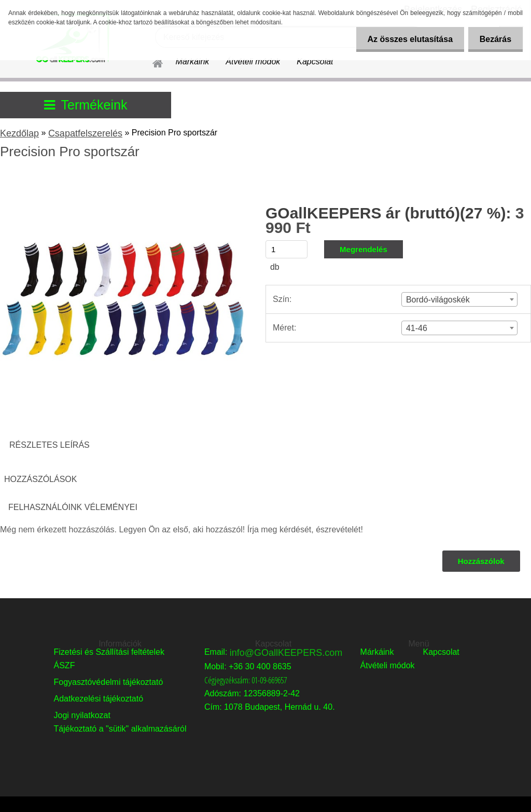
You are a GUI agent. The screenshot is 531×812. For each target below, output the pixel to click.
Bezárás (494, 39)
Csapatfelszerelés (85, 133)
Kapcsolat (315, 61)
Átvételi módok (253, 61)
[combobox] (459, 299)
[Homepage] (151, 62)
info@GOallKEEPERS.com (286, 653)
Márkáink (192, 61)
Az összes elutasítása (405, 39)
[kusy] (287, 249)
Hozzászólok (481, 561)
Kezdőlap (19, 133)
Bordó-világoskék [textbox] (438, 300)
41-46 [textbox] (417, 328)
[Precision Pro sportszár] (123, 180)
